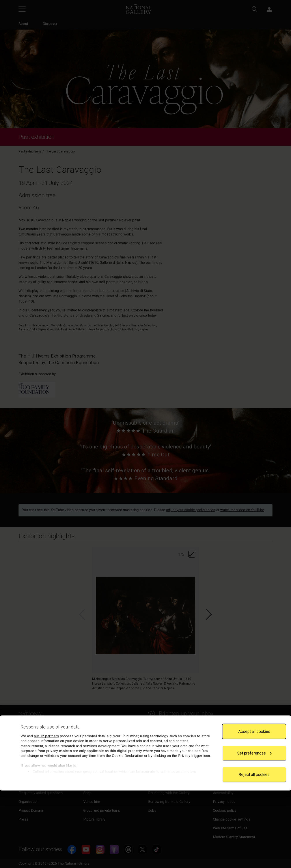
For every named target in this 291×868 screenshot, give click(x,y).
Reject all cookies (254, 852)
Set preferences (254, 831)
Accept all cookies (254, 809)
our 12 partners (47, 814)
